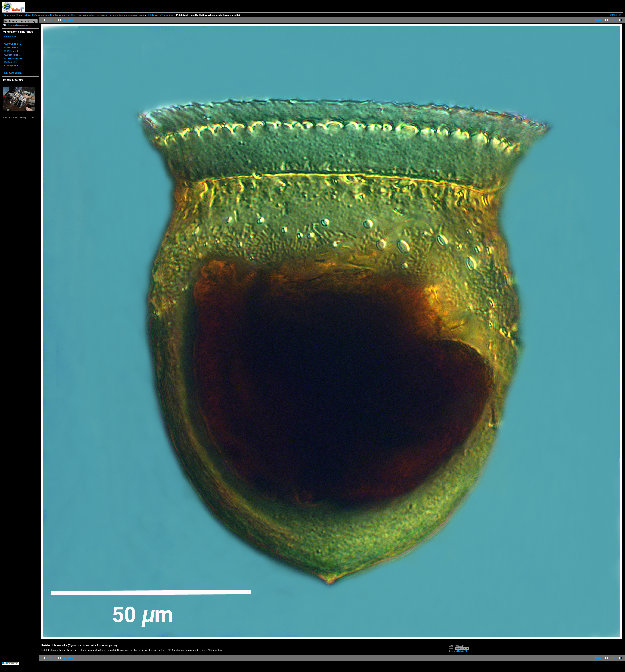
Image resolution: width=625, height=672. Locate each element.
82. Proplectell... (12, 66)
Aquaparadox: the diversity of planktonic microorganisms (111, 15)
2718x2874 (462, 651)
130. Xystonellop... (13, 73)
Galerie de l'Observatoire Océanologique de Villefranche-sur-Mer (39, 15)
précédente (68, 20)
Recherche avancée (18, 25)
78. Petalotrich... (12, 51)
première (51, 20)
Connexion (616, 15)
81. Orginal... (10, 62)
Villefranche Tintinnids (160, 15)
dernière (614, 20)
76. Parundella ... (12, 44)
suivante (599, 20)
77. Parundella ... (12, 48)
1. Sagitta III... (11, 37)
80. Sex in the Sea (13, 58)
